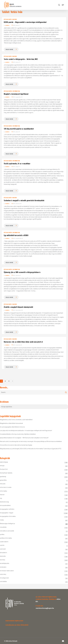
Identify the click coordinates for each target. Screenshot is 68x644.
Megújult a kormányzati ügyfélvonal (16, 94)
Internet (2, 495)
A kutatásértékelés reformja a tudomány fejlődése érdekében (18, 434)
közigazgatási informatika (12, 91)
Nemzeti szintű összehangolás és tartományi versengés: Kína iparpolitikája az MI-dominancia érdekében (31, 441)
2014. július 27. (16, 132)
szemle (2, 545)
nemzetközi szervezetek (7, 531)
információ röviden (6, 487)
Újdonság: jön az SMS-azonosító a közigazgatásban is (22, 272)
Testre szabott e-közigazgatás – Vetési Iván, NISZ (21, 59)
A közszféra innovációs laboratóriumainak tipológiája (16, 445)
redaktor (7, 25)
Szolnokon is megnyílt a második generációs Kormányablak (24, 200)
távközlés (3, 556)
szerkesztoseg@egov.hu (45, 608)
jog (1, 498)
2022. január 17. (16, 25)
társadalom (4, 553)
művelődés (3, 527)
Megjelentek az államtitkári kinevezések (11, 423)
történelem (3, 567)
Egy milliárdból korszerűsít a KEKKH (16, 235)
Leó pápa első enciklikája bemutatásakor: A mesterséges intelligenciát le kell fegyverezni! (26, 431)
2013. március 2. (16, 275)
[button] (63, 5)
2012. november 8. (17, 345)
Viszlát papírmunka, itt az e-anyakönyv (17, 163)
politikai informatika (6, 538)
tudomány (3, 574)
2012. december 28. (17, 310)
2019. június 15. (16, 62)
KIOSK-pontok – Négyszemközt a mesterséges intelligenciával (25, 22)
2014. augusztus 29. (17, 97)
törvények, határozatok (7, 571)
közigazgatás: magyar (10, 19)
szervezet (3, 549)
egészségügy (4, 462)
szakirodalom (4, 542)
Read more (9, 49)
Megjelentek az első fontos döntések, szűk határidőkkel (16, 420)
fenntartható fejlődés (6, 473)
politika (2, 534)
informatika (3, 491)
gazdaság (3, 477)
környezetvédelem (5, 505)
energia (2, 466)
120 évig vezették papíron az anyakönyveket (19, 129)
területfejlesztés (5, 563)
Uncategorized (4, 578)
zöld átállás (3, 582)
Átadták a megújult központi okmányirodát (18, 307)
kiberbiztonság (4, 502)
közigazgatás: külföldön (7, 509)
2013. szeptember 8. (17, 238)
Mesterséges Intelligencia (34, 524)
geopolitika (3, 480)
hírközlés (3, 484)
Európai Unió (4, 469)
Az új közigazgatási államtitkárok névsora (12, 427)
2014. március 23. (17, 204)
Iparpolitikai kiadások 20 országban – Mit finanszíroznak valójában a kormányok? (24, 438)
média (2, 520)
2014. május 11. (16, 167)
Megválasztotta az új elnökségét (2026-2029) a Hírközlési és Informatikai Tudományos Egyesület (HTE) (31, 449)
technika (3, 560)
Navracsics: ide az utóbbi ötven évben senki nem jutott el (23, 342)
